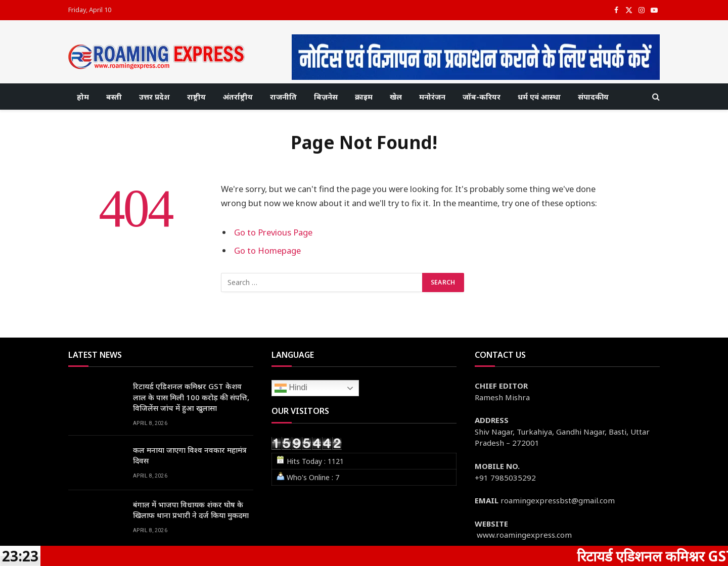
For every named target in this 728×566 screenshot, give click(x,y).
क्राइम (364, 97)
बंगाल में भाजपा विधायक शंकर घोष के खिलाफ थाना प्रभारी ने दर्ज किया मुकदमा (191, 510)
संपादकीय (593, 97)
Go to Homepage (267, 250)
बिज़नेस (326, 97)
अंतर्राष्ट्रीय (238, 97)
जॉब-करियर (482, 97)
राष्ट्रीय (196, 97)
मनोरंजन (432, 97)
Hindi (291, 388)
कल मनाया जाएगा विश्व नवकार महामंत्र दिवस (190, 455)
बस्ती (114, 97)
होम (83, 97)
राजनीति (283, 97)
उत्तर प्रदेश (154, 97)
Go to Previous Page (273, 232)
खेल (396, 97)
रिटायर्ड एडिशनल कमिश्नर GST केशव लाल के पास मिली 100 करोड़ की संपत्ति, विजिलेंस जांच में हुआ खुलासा (191, 397)
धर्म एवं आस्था (539, 97)
